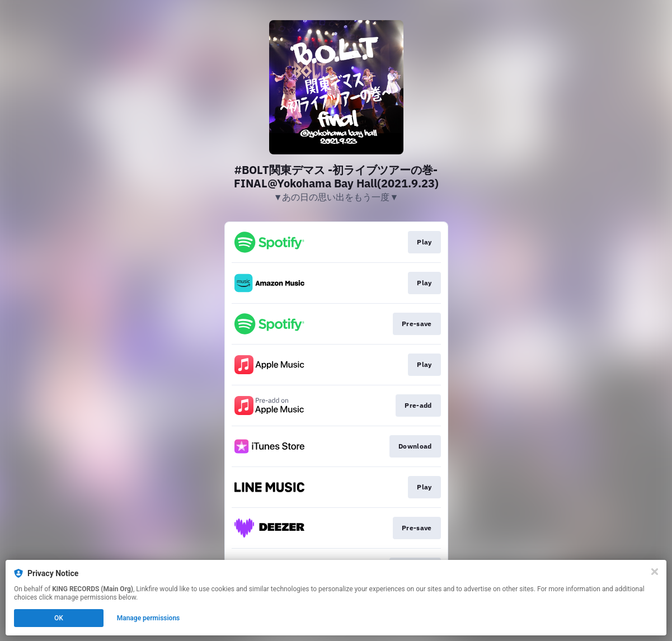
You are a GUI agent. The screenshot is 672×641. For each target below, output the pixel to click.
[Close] (655, 572)
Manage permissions (149, 618)
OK (59, 618)
